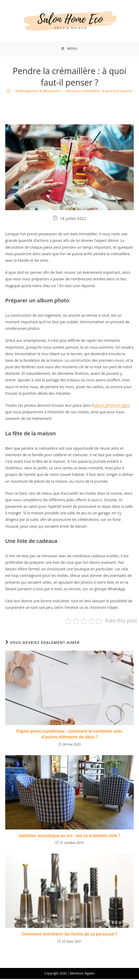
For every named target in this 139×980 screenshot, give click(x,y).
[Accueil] (9, 92)
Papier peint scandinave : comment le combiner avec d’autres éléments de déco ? (70, 735)
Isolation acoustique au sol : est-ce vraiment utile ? (70, 837)
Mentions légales (82, 974)
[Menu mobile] (69, 49)
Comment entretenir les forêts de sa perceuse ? (69, 935)
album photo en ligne (111, 406)
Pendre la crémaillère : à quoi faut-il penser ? (101, 92)
